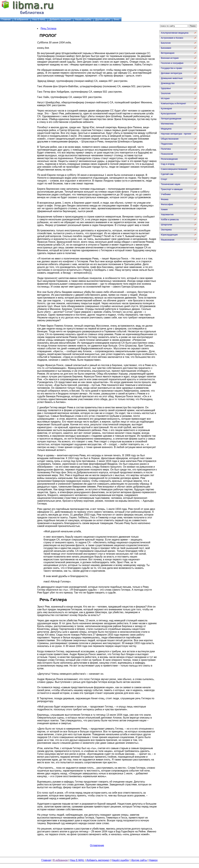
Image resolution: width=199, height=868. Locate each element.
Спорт (164, 179)
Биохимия (166, 48)
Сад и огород (168, 164)
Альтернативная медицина (175, 33)
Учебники (166, 194)
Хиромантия (167, 214)
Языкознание (168, 240)
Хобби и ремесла (170, 220)
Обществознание (170, 139)
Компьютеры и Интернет (173, 103)
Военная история (170, 58)
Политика (166, 149)
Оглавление (97, 845)
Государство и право (172, 68)
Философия (167, 204)
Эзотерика (166, 230)
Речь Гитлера (48, 28)
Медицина (166, 129)
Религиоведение (169, 159)
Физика (165, 199)
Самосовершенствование (174, 169)
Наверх (153, 860)
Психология (167, 154)
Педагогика (167, 144)
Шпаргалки (167, 225)
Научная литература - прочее (176, 134)
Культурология (168, 114)
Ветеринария (168, 53)
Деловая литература (172, 73)
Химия (164, 209)
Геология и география (172, 63)
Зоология (166, 93)
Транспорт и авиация (172, 189)
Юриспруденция (169, 235)
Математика (167, 124)
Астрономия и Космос (172, 38)
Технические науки (171, 184)
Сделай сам (167, 174)
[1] (90, 273)
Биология (166, 43)
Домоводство (168, 83)
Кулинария (166, 108)
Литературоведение (171, 119)
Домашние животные (172, 78)
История (165, 98)
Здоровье (166, 88)
